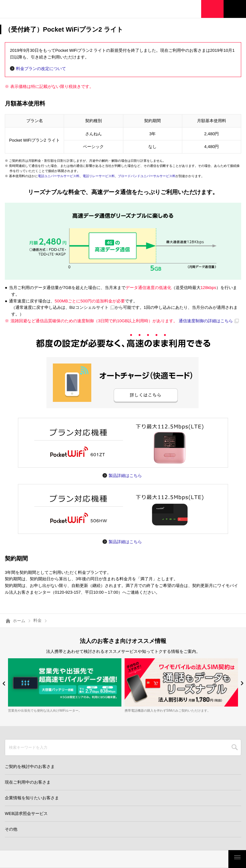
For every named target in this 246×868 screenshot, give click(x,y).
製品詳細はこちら (125, 476)
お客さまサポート (205, 859)
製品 (69, 859)
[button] (4, 683)
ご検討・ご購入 (160, 859)
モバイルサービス (114, 859)
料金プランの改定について (41, 69)
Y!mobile (37, 10)
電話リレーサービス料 (99, 176)
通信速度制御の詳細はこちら (206, 321)
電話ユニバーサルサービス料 (59, 176)
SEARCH (235, 747)
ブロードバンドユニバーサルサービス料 (147, 176)
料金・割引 (23, 859)
